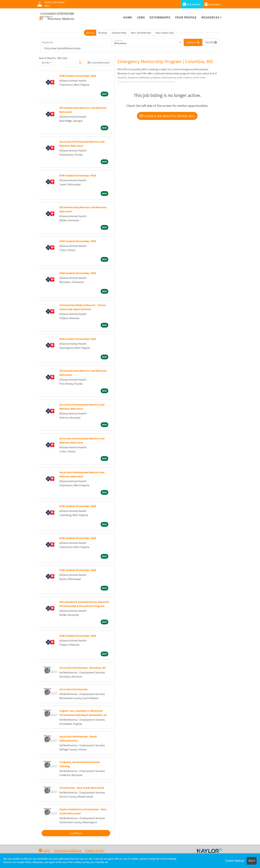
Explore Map (119, 33)
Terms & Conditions (67, 850)
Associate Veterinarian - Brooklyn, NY (83, 668)
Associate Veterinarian (74, 689)
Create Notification (99, 63)
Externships (160, 17)
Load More (76, 833)
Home (128, 17)
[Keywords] (76, 42)
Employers (213, 4)
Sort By (45, 63)
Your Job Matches (141, 33)
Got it (252, 861)
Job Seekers (192, 4)
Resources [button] (210, 17)
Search (90, 33)
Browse (103, 33)
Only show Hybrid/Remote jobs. (63, 48)
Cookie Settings (235, 861)
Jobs (141, 17)
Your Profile (186, 17)
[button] (211, 42)
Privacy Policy (95, 850)
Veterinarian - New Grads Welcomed (82, 788)
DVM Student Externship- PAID (78, 76)
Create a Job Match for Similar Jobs (167, 116)
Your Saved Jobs (165, 33)
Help (44, 850)
